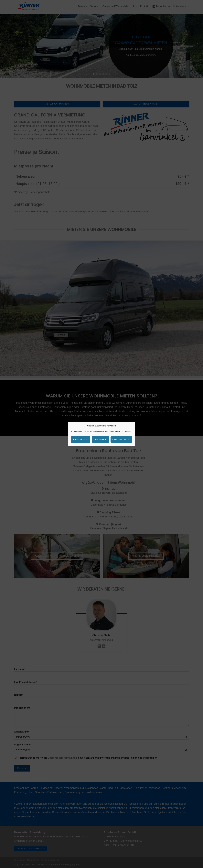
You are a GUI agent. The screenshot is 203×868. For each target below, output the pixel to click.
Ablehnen (100, 439)
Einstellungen (121, 439)
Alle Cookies (81, 439)
